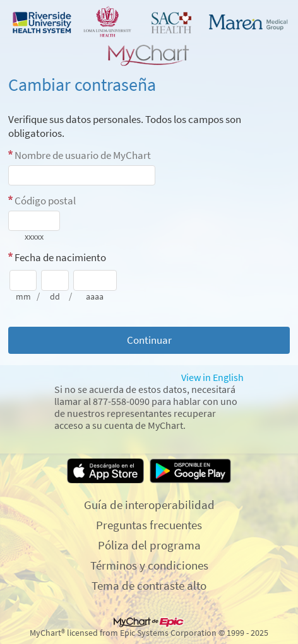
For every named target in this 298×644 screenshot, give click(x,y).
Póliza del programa (149, 545)
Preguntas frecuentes (149, 525)
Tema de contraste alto (149, 585)
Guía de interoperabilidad (149, 505)
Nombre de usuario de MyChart (83, 155)
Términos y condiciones (149, 565)
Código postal (45, 201)
